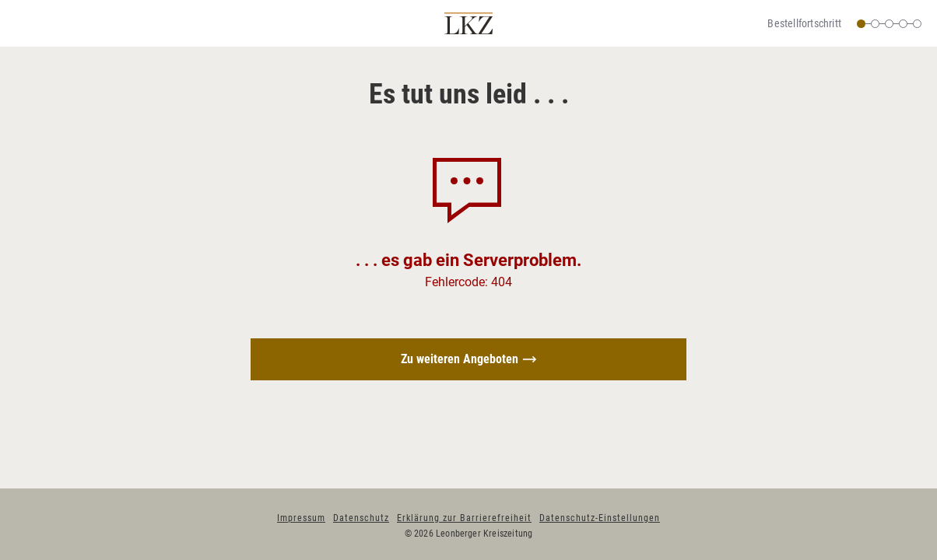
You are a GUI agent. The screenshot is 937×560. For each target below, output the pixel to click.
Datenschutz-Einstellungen (600, 518)
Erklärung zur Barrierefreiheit (464, 518)
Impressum (301, 518)
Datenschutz (361, 518)
